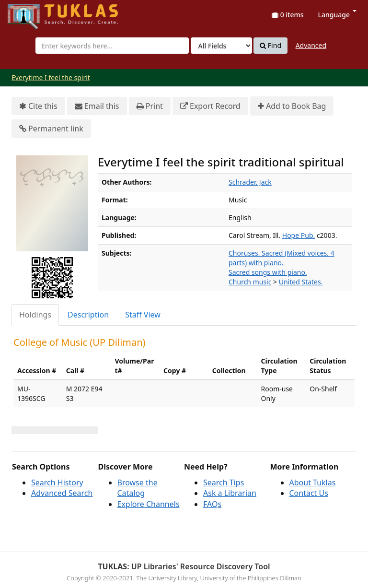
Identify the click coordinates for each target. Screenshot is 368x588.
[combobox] (112, 46)
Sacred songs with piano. (268, 272)
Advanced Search (62, 493)
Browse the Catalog (138, 488)
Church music (250, 282)
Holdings (35, 315)
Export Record (210, 106)
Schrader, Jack (250, 182)
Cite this (38, 106)
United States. (301, 282)
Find (270, 46)
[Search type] (221, 46)
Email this (97, 106)
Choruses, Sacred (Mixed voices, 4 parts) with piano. (282, 258)
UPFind (31, 12)
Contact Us (309, 493)
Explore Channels (149, 504)
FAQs (212, 504)
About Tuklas (313, 482)
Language (337, 15)
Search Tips (224, 482)
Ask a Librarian (230, 493)
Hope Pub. (299, 235)
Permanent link (51, 129)
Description (88, 315)
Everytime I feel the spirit (51, 77)
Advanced (311, 45)
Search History (57, 482)
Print (150, 106)
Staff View (143, 315)
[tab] (36, 315)
